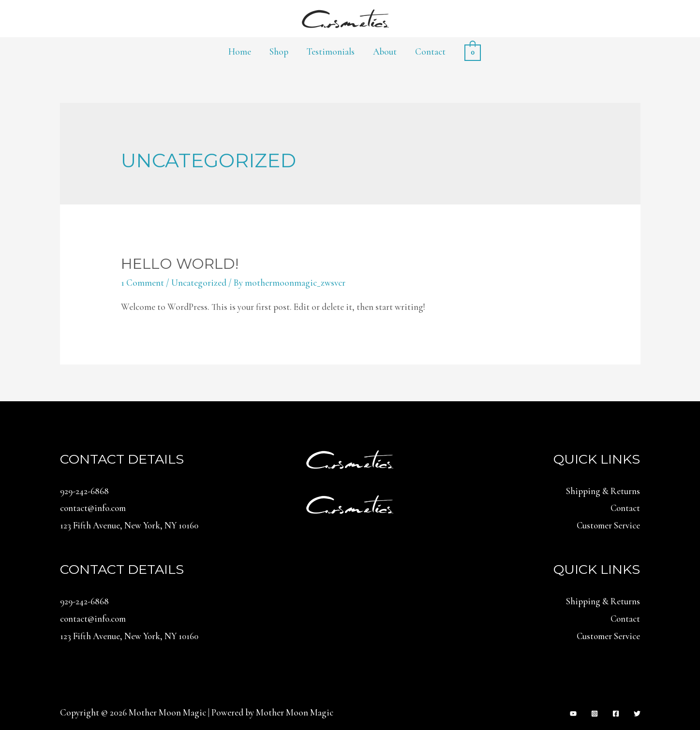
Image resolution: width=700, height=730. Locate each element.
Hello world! (180, 264)
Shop (279, 51)
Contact (430, 51)
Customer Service (608, 525)
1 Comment (142, 283)
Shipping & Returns (603, 491)
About (385, 51)
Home (240, 51)
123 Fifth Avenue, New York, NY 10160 (130, 525)
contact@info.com (94, 508)
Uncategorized (199, 283)
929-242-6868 (84, 491)
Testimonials (331, 51)
